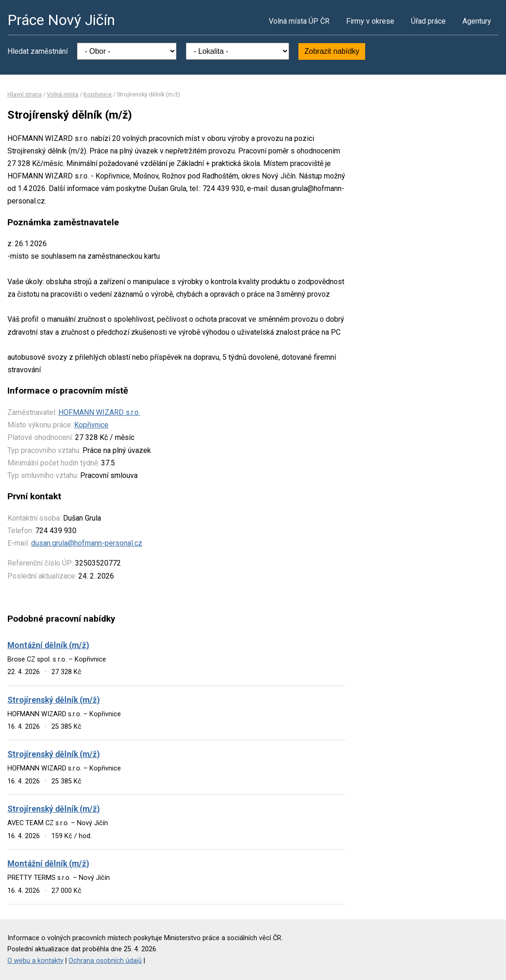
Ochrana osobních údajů (105, 961)
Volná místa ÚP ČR (299, 21)
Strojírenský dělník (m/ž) (54, 700)
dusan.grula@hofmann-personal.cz (87, 543)
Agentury (477, 21)
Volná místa (63, 94)
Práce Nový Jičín (61, 20)
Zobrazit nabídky (332, 51)
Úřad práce (428, 21)
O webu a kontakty (35, 961)
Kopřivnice (98, 94)
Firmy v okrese (370, 21)
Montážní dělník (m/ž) (48, 645)
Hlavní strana (25, 94)
